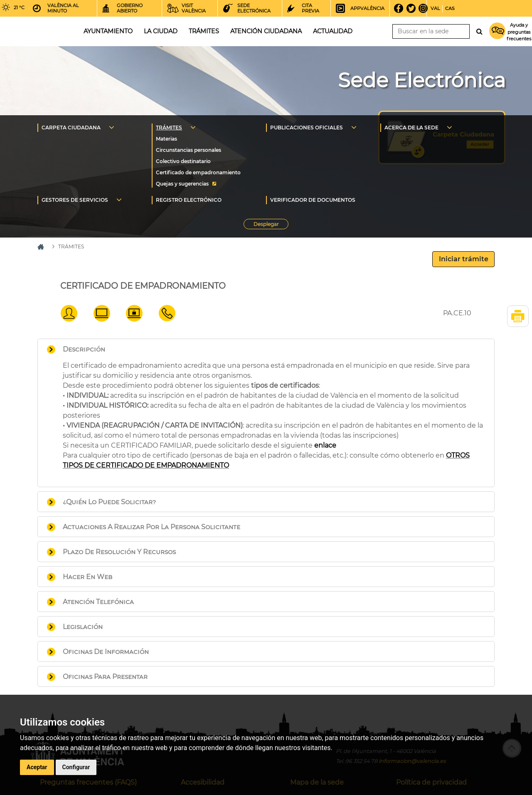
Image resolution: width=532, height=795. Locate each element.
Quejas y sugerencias (182, 184)
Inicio (35, 31)
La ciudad (161, 31)
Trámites (204, 31)
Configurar (76, 767)
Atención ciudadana (266, 31)
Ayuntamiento (108, 31)
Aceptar (37, 767)
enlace (325, 445)
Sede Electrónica (422, 80)
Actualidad (333, 31)
